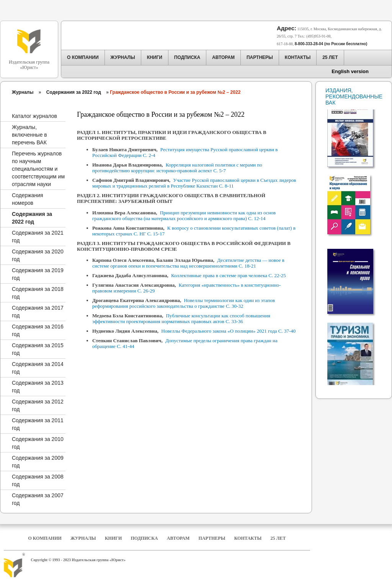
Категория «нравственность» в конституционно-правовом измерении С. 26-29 (186, 288)
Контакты (248, 538)
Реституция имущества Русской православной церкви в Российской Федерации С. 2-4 (185, 152)
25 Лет (278, 538)
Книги (113, 538)
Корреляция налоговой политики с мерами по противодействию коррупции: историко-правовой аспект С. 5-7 (177, 168)
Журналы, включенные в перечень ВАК (29, 135)
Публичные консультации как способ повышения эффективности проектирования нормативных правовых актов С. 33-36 (181, 318)
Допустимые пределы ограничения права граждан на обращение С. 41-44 (185, 343)
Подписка (145, 538)
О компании (45, 538)
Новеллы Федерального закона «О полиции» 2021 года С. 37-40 (228, 331)
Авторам (178, 538)
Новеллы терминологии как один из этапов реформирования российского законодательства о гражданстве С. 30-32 (184, 303)
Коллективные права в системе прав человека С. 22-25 (229, 275)
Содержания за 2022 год (74, 92)
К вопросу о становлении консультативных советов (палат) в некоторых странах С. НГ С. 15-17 (194, 231)
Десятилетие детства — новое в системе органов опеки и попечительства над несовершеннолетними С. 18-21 (188, 263)
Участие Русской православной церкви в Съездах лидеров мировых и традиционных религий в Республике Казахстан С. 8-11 (194, 183)
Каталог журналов (34, 116)
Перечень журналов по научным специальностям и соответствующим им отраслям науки (38, 169)
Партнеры (212, 538)
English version (350, 71)
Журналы (23, 92)
